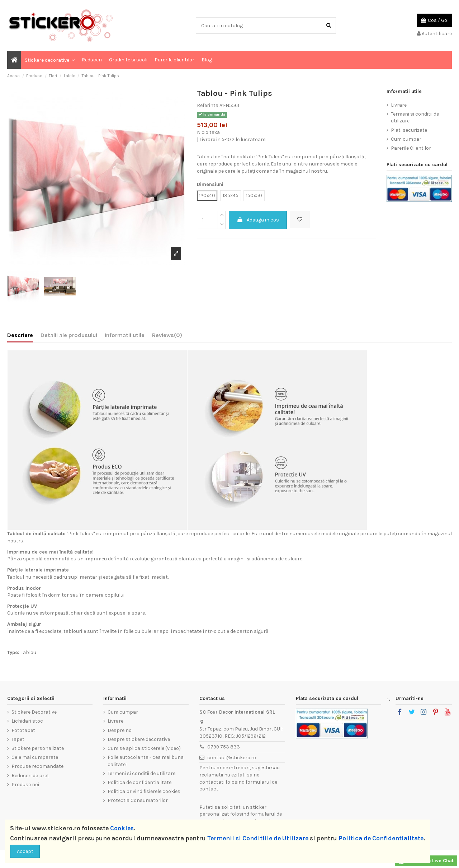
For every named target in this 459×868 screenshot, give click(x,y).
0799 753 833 (224, 747)
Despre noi (120, 730)
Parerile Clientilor (411, 148)
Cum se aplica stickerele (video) (144, 748)
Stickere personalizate (38, 748)
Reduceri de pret (30, 776)
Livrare (399, 105)
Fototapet (23, 730)
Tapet (18, 739)
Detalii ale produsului (69, 335)
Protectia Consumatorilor (138, 800)
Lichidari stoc (27, 721)
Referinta (208, 105)
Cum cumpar (406, 139)
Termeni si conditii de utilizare (415, 118)
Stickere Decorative (34, 712)
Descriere (20, 335)
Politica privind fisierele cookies (144, 791)
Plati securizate (409, 130)
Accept (25, 851)
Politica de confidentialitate (139, 782)
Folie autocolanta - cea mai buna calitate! (146, 761)
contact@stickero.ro (232, 758)
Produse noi (25, 785)
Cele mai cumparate (35, 757)
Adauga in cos (258, 220)
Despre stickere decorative (139, 739)
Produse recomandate (37, 766)
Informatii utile (125, 335)
